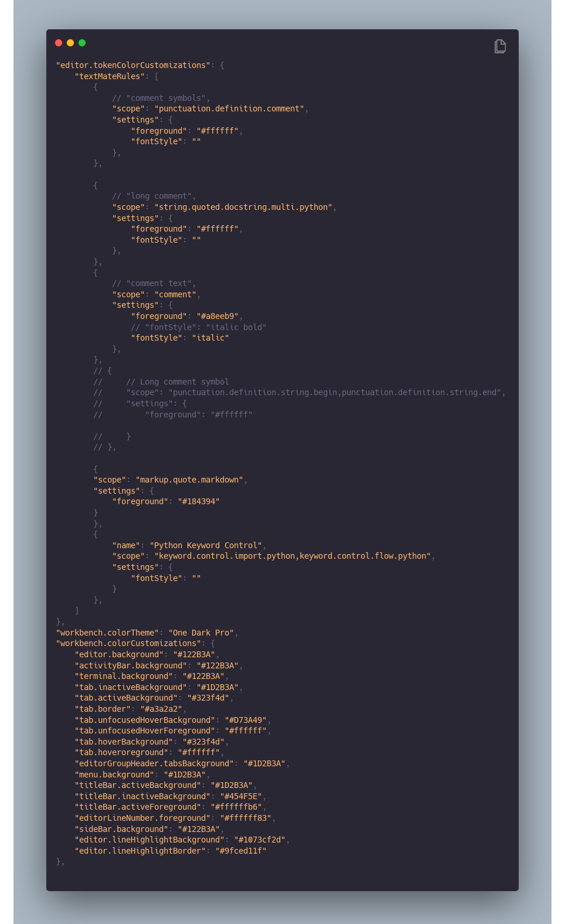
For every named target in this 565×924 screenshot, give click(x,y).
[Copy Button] (500, 47)
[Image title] (281, 42)
